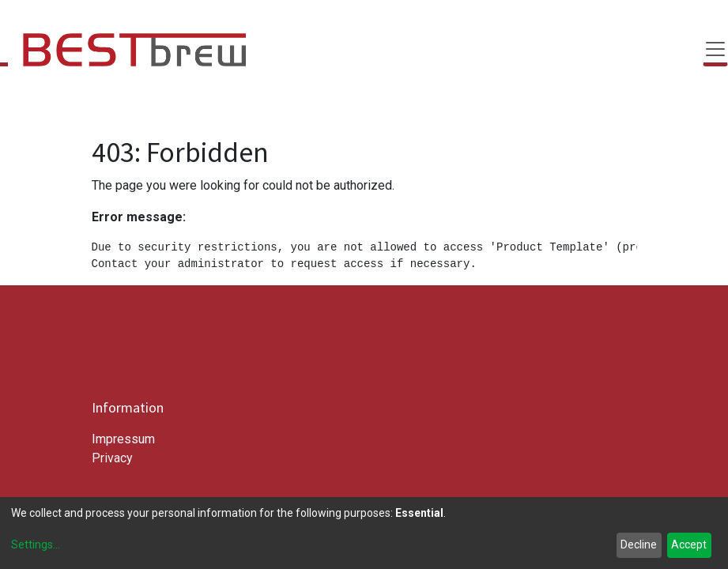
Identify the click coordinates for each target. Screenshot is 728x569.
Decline (639, 545)
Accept (689, 545)
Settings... (36, 545)
